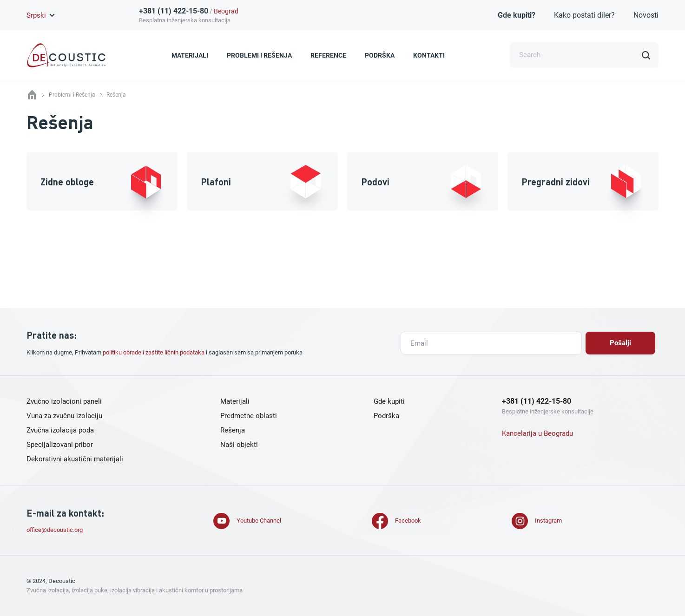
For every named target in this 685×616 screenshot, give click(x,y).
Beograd (226, 11)
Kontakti (429, 55)
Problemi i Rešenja (259, 55)
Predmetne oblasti (249, 416)
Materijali (190, 55)
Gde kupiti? (517, 15)
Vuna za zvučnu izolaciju (64, 416)
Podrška (380, 55)
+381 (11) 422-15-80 (174, 11)
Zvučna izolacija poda (60, 430)
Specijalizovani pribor (60, 445)
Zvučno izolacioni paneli (64, 401)
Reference (328, 55)
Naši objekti (239, 445)
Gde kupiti (389, 401)
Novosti (646, 15)
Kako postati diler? (584, 15)
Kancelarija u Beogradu (537, 433)
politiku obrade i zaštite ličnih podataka (154, 352)
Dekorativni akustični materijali (75, 459)
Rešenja (233, 430)
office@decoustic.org (55, 530)
